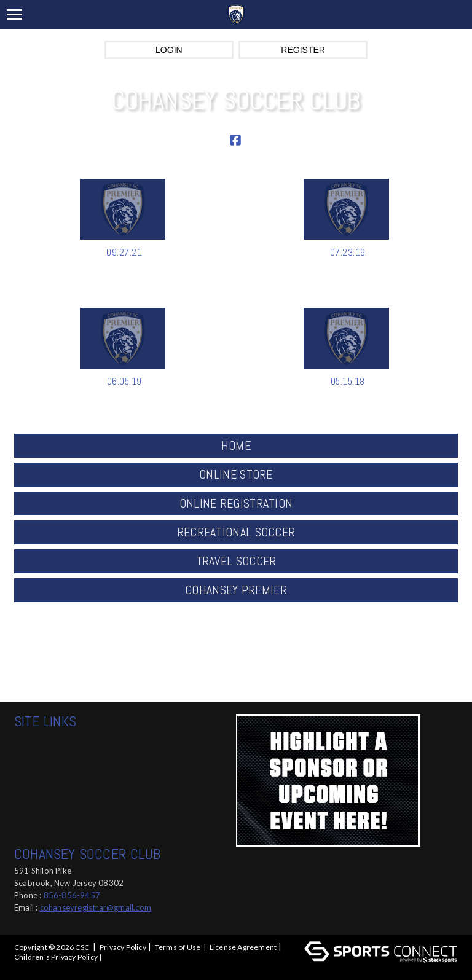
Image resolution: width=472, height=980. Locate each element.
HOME (236, 445)
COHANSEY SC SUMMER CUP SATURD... (348, 271)
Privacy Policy (123, 947)
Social (331, 684)
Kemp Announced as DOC (124, 265)
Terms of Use (178, 947)
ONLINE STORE (236, 474)
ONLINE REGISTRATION (236, 503)
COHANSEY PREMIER (236, 590)
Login (169, 50)
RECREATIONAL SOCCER (236, 532)
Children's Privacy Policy (56, 957)
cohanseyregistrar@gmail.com (96, 907)
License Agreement (243, 947)
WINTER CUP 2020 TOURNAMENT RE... (124, 400)
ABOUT (332, 640)
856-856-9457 (72, 895)
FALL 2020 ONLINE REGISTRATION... (348, 394)
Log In (27, 968)
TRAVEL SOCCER (236, 561)
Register (303, 50)
